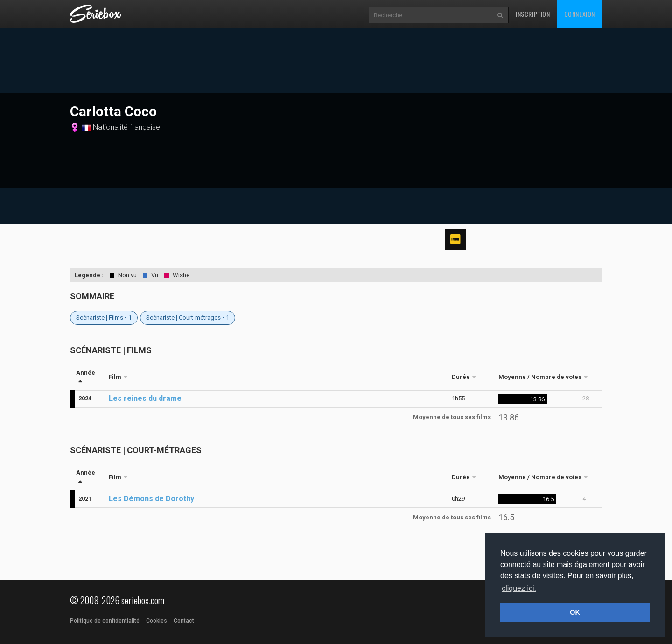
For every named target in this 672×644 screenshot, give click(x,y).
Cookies (157, 621)
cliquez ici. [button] (519, 588)
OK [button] (575, 612)
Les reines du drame (145, 398)
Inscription (533, 14)
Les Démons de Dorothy (151, 499)
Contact (184, 621)
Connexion (580, 14)
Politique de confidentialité (105, 621)
